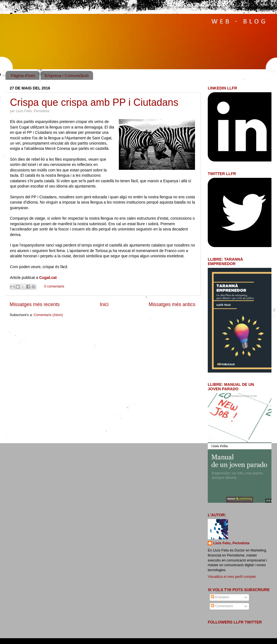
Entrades (220, 597)
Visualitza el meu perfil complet (232, 577)
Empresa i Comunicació (66, 75)
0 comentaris (54, 286)
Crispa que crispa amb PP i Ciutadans (94, 102)
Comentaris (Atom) (48, 315)
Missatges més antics (172, 304)
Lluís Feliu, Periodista (231, 543)
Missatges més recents (35, 304)
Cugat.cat (49, 278)
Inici (104, 304)
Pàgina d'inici (23, 75)
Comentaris (222, 606)
